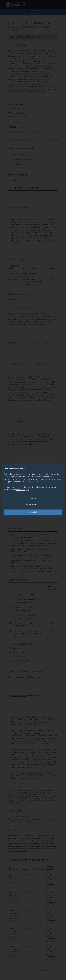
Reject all (33, 498)
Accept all (33, 512)
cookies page (23, 490)
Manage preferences (33, 505)
